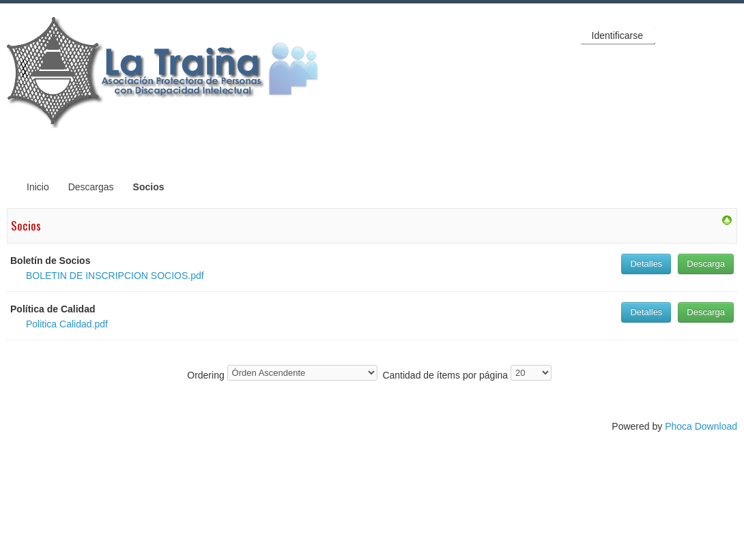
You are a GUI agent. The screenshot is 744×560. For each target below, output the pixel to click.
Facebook (672, 35)
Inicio (38, 187)
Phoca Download (701, 426)
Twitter (699, 35)
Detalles (646, 264)
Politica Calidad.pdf (67, 324)
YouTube (726, 35)
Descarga (706, 264)
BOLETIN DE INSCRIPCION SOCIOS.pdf (115, 276)
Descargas (91, 187)
